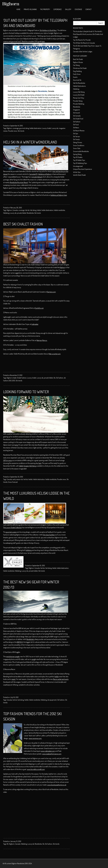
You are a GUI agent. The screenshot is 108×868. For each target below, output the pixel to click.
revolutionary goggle (13, 657)
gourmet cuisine (11, 532)
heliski (39, 210)
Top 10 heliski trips (79, 160)
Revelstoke (30, 213)
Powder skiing (78, 101)
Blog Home (77, 19)
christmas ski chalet (80, 68)
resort (14, 679)
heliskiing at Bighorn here (59, 195)
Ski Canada (77, 116)
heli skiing (33, 210)
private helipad (37, 177)
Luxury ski (55, 128)
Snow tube (77, 148)
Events (75, 77)
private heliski (22, 213)
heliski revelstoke (59, 210)
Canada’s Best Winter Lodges (83, 52)
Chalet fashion (22, 378)
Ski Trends (76, 139)
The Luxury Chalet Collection (12, 528)
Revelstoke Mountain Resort (19, 182)
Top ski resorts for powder (82, 40)
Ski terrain (77, 137)
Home (18, 9)
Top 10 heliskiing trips (80, 163)
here (43, 41)
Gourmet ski (77, 80)
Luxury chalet (46, 128)
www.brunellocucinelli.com (36, 769)
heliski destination (35, 128)
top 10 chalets (78, 157)
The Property (45, 9)
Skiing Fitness (78, 142)
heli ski (27, 210)
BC (8, 844)
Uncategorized (78, 166)
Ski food (76, 125)
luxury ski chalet (79, 95)
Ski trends (21, 131)
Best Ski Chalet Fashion (23, 224)
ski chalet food (78, 119)
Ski (54, 378)
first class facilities (49, 535)
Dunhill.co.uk (39, 308)
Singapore (76, 110)
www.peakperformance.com (52, 754)
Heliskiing (6, 213)
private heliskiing (79, 104)
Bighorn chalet (12, 378)
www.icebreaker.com (48, 751)
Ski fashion (60, 378)
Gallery (68, 9)
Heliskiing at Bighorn (45, 174)
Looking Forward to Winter (26, 392)
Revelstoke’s (30, 639)
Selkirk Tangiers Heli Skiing (28, 466)
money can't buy (79, 98)
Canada (15, 210)
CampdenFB (33, 174)
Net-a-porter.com (55, 354)
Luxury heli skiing (79, 92)
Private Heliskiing (30, 9)
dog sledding (77, 71)
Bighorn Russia (78, 62)
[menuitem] (18, 9)
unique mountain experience (82, 169)
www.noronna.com (35, 738)
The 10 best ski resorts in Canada (84, 43)
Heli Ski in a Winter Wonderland (30, 142)
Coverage (78, 9)
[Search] (85, 23)
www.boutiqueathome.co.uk (57, 785)
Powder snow (13, 131)
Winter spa (77, 172)
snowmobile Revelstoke (81, 151)
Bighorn (9, 128)
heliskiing (29, 550)
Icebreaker (35, 324)
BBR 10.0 (20, 642)
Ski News (76, 128)
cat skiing (76, 65)
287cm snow (8, 460)
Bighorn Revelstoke (18, 863)
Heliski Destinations (79, 86)
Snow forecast (13, 482)
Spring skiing (77, 154)
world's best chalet (79, 175)
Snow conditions (79, 145)
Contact (89, 9)
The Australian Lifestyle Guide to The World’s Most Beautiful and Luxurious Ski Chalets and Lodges (88, 34)
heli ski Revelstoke (79, 83)
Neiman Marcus (42, 340)
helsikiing (76, 89)
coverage (16, 128)
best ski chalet (78, 59)
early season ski (18, 479)
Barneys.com (51, 292)
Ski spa (76, 133)
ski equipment (52, 700)
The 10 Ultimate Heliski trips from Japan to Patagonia (87, 47)
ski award (76, 113)
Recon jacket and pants (61, 679)
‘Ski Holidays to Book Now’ (48, 30)
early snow (77, 74)
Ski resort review (79, 131)
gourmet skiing (24, 128)
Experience (58, 9)
